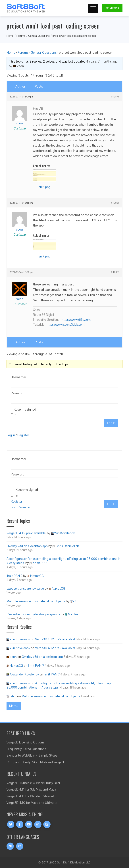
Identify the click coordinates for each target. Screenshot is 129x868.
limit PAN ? (14, 576)
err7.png (45, 256)
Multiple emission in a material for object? (36, 601)
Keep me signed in (25, 412)
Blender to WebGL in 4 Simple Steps (32, 755)
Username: (18, 377)
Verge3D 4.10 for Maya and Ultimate (32, 803)
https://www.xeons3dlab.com (66, 325)
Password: (18, 393)
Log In (111, 423)
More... (14, 706)
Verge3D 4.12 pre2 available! (26, 533)
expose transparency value (25, 588)
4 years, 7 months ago (102, 61)
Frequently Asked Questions (26, 749)
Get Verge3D (112, 8)
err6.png (45, 187)
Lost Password (21, 507)
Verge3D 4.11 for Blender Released (30, 796)
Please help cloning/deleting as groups (33, 614)
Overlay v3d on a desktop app (27, 546)
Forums (23, 52)
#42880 (115, 203)
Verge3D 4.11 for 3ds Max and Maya (31, 789)
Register (23, 435)
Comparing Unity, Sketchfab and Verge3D (36, 762)
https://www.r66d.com (76, 320)
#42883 (115, 272)
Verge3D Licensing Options (25, 742)
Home (11, 52)
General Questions (44, 52)
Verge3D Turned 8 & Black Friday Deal (33, 783)
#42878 (115, 97)
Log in (11, 435)
